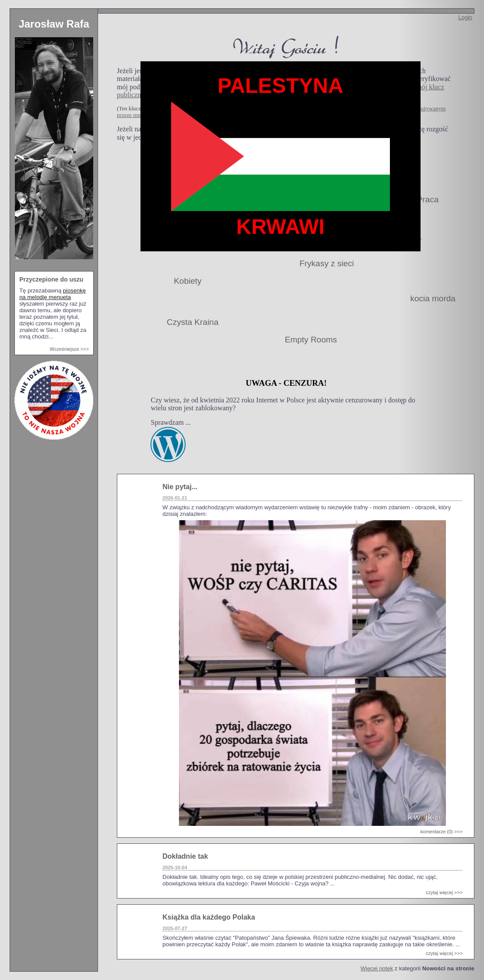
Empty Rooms (311, 340)
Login (465, 17)
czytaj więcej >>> (444, 892)
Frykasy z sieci (327, 263)
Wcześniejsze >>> (70, 349)
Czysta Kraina (193, 322)
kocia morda (433, 298)
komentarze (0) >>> (442, 832)
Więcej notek (377, 968)
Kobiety (188, 281)
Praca (428, 199)
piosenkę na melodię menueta (53, 294)
